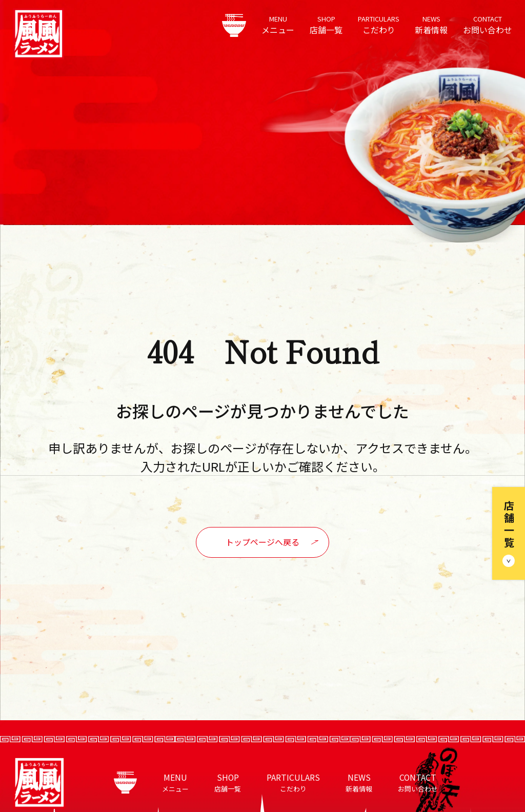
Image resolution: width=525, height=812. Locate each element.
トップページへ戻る (262, 542)
